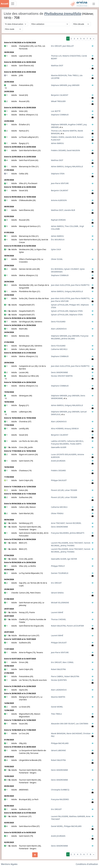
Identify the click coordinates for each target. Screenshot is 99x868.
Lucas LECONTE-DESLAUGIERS (64, 454)
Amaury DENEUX (72, 428)
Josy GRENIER (74, 85)
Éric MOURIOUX (58, 240)
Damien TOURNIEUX (60, 573)
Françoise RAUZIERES (60, 444)
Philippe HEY (75, 305)
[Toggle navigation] (13, 4)
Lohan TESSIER (71, 490)
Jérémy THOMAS (67, 546)
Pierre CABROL (57, 676)
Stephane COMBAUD (60, 115)
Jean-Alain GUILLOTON (61, 285)
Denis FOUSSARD (58, 322)
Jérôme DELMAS (68, 339)
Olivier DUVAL (57, 259)
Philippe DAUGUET (59, 480)
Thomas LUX (56, 56)
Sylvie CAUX (56, 249)
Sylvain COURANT (71, 269)
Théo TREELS (73, 75)
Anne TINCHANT (58, 523)
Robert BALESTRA (58, 626)
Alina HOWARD (57, 428)
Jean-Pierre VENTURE (60, 183)
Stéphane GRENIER (59, 85)
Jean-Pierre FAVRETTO (80, 285)
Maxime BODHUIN (59, 75)
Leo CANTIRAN (82, 724)
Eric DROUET (56, 46)
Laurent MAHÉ (57, 612)
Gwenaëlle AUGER (59, 447)
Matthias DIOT (57, 66)
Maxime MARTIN (70, 131)
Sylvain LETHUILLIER (60, 305)
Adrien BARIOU (57, 143)
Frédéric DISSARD (58, 150)
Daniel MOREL (57, 707)
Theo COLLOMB (72, 226)
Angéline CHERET (75, 124)
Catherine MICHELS (59, 349)
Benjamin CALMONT (60, 95)
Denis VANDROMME (59, 372)
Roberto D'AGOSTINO (72, 56)
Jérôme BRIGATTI (77, 533)
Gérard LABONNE (58, 750)
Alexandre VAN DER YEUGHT (63, 724)
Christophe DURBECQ (60, 790)
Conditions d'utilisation (87, 864)
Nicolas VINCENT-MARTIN (62, 376)
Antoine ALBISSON (59, 200)
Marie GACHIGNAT (74, 733)
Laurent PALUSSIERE (60, 543)
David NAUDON (73, 150)
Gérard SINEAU (57, 593)
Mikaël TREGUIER (58, 101)
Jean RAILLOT (68, 46)
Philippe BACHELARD (60, 743)
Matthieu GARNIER (77, 816)
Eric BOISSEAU (57, 269)
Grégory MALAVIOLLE (74, 166)
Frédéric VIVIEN (58, 137)
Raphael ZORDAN (58, 220)
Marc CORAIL (68, 662)
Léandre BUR (71, 137)
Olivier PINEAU (57, 513)
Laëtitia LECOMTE (58, 441)
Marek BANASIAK (58, 733)
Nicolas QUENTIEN (59, 680)
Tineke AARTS (76, 444)
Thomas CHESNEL (59, 619)
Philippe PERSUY (58, 566)
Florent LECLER (57, 490)
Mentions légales (9, 864)
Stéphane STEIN (58, 174)
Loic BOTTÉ (56, 111)
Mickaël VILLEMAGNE (60, 603)
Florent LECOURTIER (75, 626)
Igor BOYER (72, 559)
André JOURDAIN (58, 461)
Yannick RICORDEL (74, 523)
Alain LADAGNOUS (59, 329)
